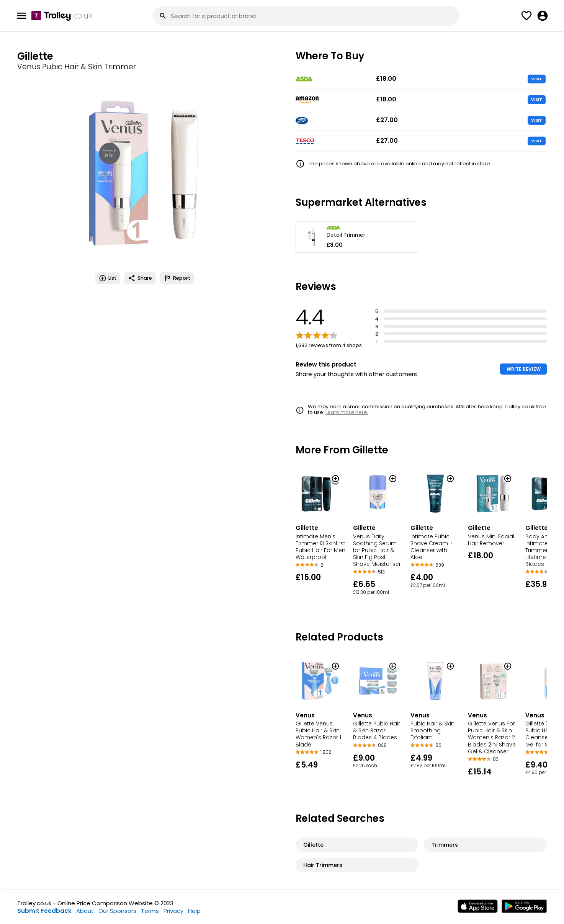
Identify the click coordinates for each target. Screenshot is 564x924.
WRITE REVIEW (524, 369)
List (108, 278)
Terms (150, 911)
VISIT (537, 79)
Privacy (173, 911)
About (85, 911)
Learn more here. (347, 412)
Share (140, 278)
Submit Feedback (44, 911)
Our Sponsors (117, 911)
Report (177, 278)
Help (194, 911)
